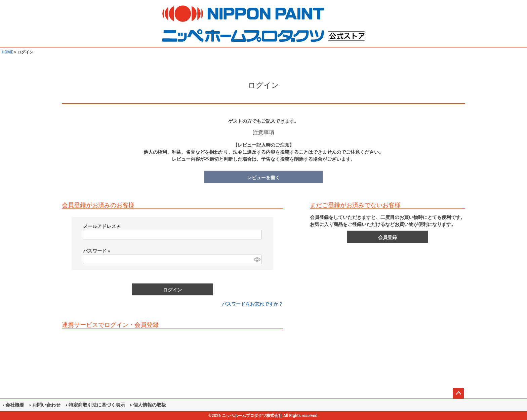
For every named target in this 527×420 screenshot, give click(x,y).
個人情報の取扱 (150, 405)
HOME (7, 52)
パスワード (98, 251)
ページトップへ (458, 393)
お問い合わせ (46, 405)
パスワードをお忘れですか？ (252, 304)
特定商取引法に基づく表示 (97, 405)
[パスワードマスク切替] (257, 259)
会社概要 (15, 405)
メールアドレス (102, 226)
